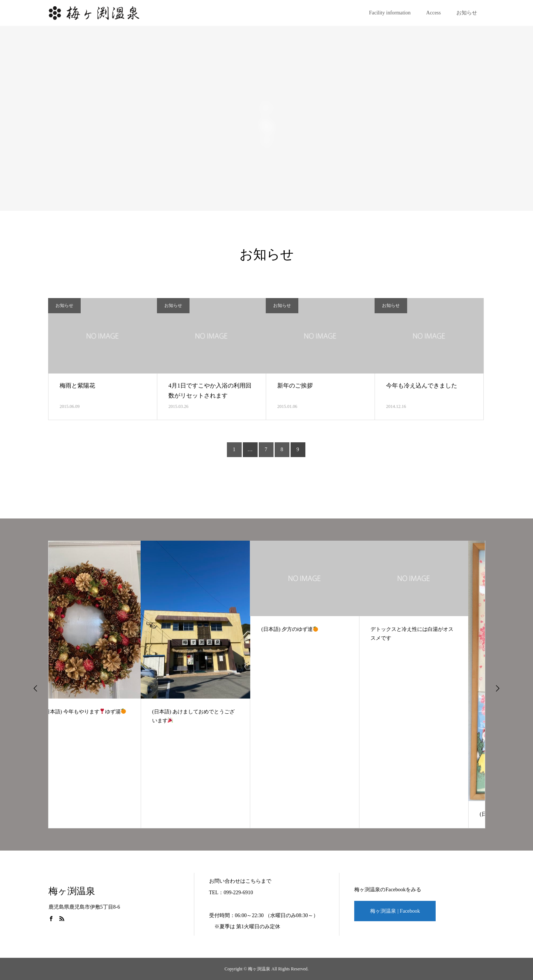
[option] (103, 684)
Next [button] (497, 688)
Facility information (390, 13)
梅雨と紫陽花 (77, 386)
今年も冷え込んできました (422, 386)
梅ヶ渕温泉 (72, 891)
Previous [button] (36, 688)
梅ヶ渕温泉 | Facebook (395, 911)
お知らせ (467, 13)
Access (433, 13)
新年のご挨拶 (295, 386)
